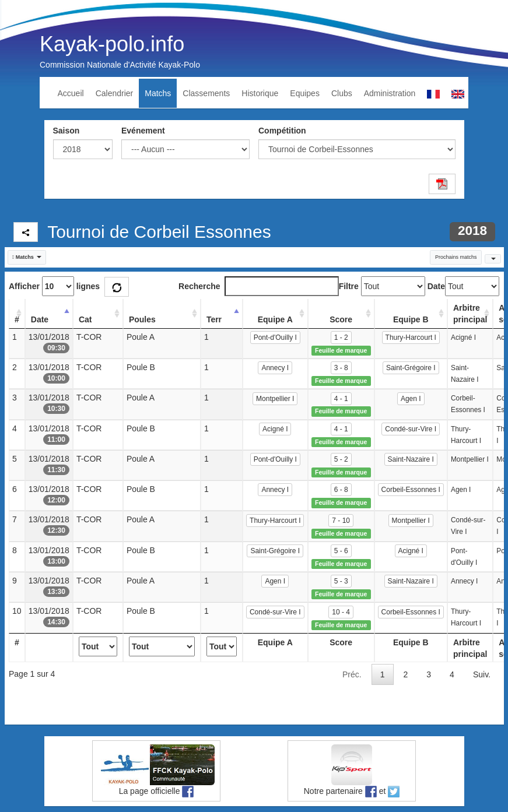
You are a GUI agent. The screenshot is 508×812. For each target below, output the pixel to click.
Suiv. (482, 674)
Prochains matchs (456, 257)
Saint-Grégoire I (411, 368)
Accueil (71, 93)
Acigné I (275, 429)
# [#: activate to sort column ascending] (17, 319)
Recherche (259, 286)
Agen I (411, 399)
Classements (206, 93)
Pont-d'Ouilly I (275, 338)
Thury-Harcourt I (411, 338)
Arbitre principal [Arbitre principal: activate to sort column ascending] (470, 314)
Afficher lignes (54, 286)
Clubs (342, 93)
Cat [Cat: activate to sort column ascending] (85, 319)
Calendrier (115, 93)
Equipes (305, 93)
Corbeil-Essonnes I (411, 490)
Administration (390, 93)
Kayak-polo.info (112, 44)
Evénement (143, 131)
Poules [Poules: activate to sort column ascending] (142, 319)
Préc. (352, 674)
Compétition (282, 131)
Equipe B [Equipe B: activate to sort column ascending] (411, 319)
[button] (27, 257)
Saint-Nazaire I (411, 459)
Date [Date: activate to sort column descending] (40, 319)
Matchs (158, 93)
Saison (66, 131)
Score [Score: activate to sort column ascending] (341, 319)
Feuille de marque (341, 350)
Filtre (349, 286)
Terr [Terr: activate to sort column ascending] (214, 319)
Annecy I (275, 368)
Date (436, 286)
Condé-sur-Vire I (411, 429)
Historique (260, 93)
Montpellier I (275, 399)
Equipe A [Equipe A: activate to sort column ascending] (275, 319)
